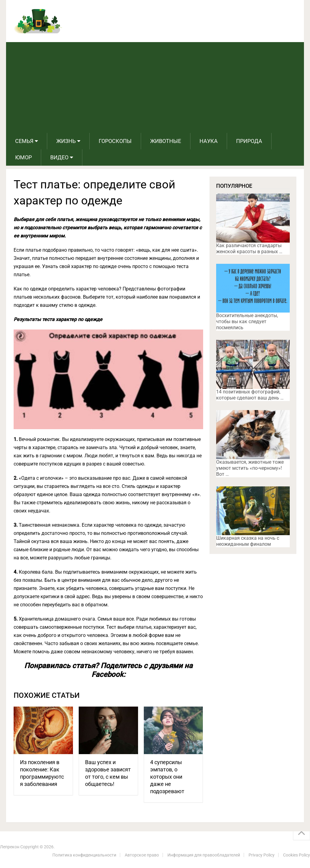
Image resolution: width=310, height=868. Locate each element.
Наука (209, 141)
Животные (166, 141)
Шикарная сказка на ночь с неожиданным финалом (248, 541)
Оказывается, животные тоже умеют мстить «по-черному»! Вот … (250, 468)
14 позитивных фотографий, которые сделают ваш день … (250, 395)
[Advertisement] (155, 88)
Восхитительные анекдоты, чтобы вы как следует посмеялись (247, 321)
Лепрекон (10, 847)
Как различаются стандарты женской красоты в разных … (249, 248)
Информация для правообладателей (204, 855)
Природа (249, 141)
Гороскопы (115, 141)
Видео (59, 157)
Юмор (23, 157)
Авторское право (142, 855)
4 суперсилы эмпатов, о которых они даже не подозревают (167, 777)
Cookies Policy (297, 855)
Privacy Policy (262, 855)
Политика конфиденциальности (84, 855)
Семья (24, 141)
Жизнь (66, 141)
